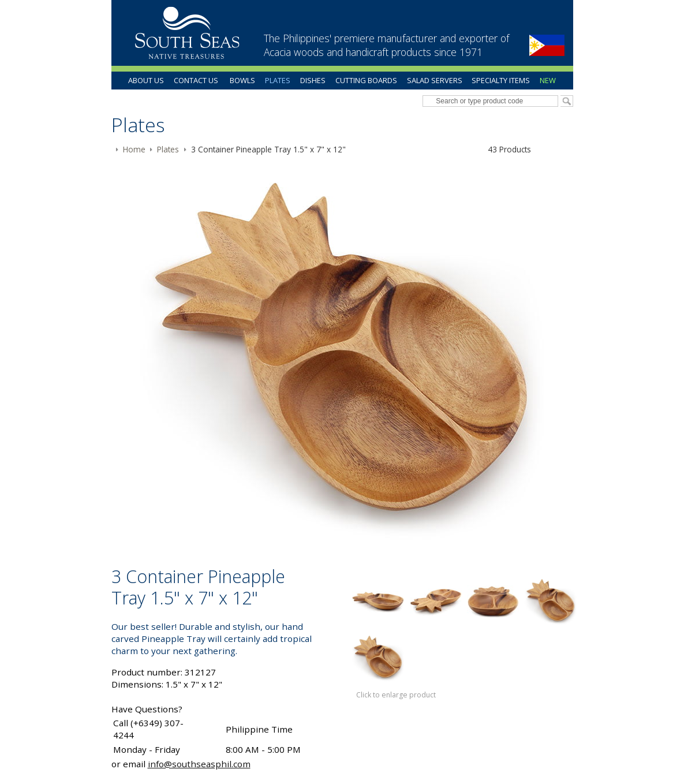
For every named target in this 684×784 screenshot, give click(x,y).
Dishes (313, 80)
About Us (146, 80)
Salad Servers (435, 80)
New (548, 80)
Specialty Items (501, 80)
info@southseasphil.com (199, 764)
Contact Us (196, 80)
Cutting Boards (366, 80)
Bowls (242, 80)
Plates (278, 80)
